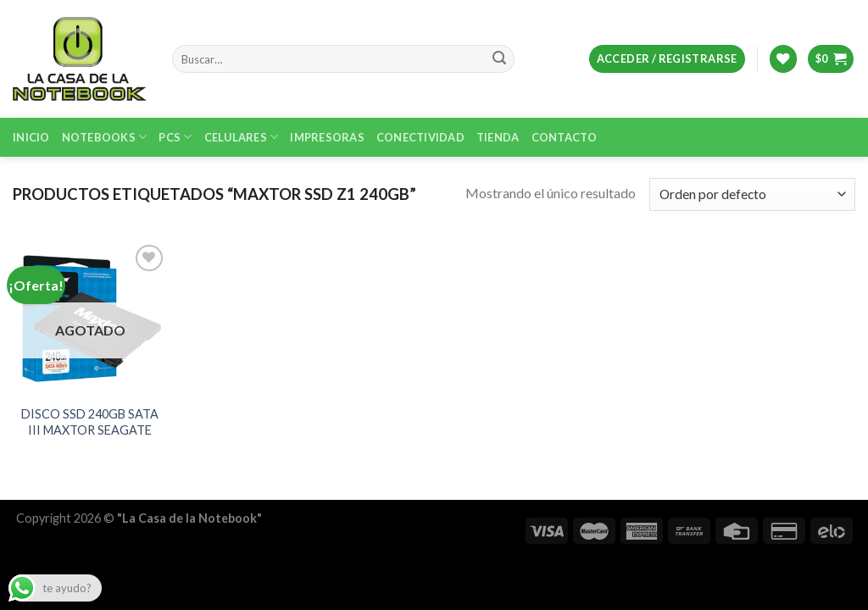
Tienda (498, 137)
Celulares (242, 137)
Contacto (565, 137)
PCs (175, 137)
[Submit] (499, 59)
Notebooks (105, 137)
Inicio (31, 137)
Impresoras (327, 137)
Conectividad (420, 137)
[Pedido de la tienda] (752, 194)
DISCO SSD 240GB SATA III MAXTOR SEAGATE (90, 422)
